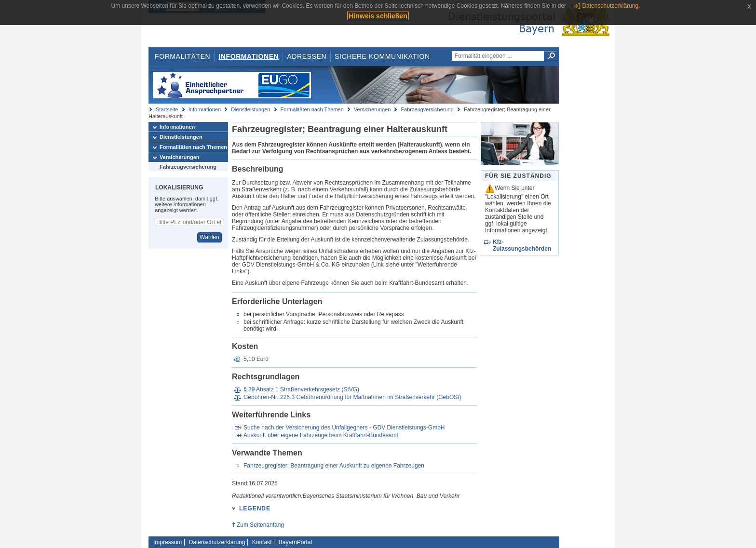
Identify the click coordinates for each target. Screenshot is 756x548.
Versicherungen (372, 109)
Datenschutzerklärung (217, 542)
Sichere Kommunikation (382, 56)
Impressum (168, 542)
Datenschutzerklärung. (611, 6)
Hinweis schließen (378, 16)
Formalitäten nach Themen (312, 109)
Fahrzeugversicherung (427, 109)
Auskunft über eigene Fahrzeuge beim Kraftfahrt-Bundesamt (321, 435)
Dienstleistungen (250, 109)
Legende (255, 508)
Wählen (209, 237)
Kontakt (262, 542)
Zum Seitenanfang (260, 525)
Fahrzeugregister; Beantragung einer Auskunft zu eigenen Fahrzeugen (334, 466)
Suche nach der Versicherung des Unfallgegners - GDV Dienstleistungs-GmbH (344, 428)
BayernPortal (295, 542)
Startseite (167, 109)
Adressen (307, 56)
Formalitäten (182, 56)
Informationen (249, 56)
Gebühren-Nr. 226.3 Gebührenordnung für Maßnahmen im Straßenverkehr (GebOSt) (352, 397)
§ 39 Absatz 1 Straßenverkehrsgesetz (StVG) (301, 389)
